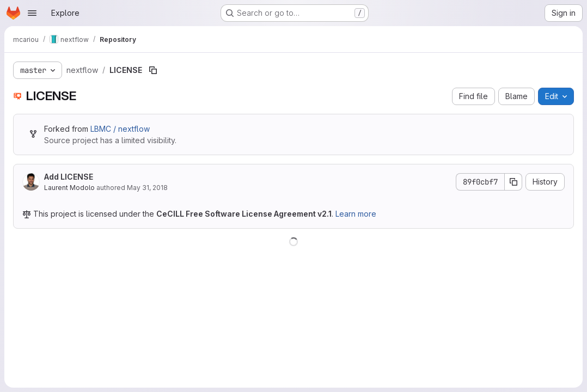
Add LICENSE (69, 177)
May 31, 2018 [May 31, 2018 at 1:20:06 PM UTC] (147, 188)
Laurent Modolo (69, 188)
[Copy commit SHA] (513, 182)
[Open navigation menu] (32, 13)
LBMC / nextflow (120, 129)
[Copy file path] (153, 70)
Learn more (356, 214)
